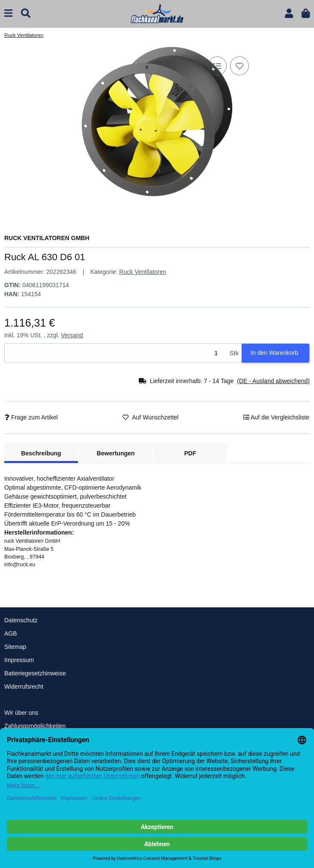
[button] (289, 13)
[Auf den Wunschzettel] (239, 66)
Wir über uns (21, 713)
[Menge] (116, 353)
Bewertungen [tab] (116, 453)
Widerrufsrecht (24, 687)
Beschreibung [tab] (41, 453)
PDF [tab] (190, 453)
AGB (11, 633)
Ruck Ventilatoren (143, 272)
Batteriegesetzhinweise (35, 673)
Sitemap (15, 647)
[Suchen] (26, 13)
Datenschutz (21, 620)
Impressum (19, 660)
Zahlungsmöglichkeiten (35, 726)
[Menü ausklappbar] (8, 13)
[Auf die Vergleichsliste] (217, 66)
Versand (72, 335)
